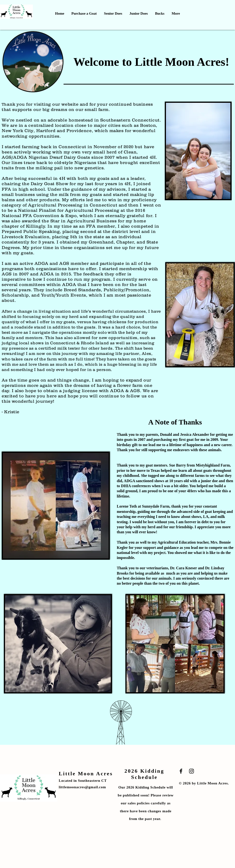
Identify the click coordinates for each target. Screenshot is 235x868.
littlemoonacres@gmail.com (82, 787)
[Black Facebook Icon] (181, 771)
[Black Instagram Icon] (191, 771)
